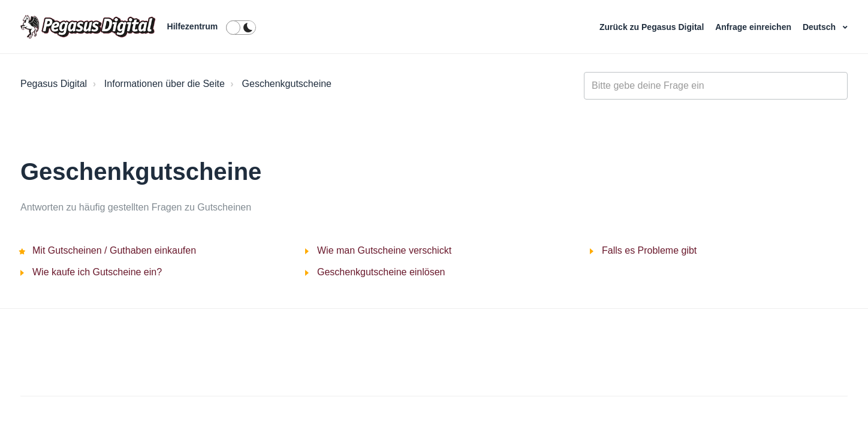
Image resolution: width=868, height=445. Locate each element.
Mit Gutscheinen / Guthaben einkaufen (114, 250)
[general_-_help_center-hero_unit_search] (716, 86)
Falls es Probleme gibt (649, 250)
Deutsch (820, 27)
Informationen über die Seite (165, 84)
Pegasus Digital (54, 84)
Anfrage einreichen (754, 27)
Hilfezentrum (193, 26)
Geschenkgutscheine (287, 84)
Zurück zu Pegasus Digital (653, 27)
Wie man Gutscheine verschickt (384, 250)
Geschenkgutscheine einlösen (381, 272)
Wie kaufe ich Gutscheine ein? (97, 272)
